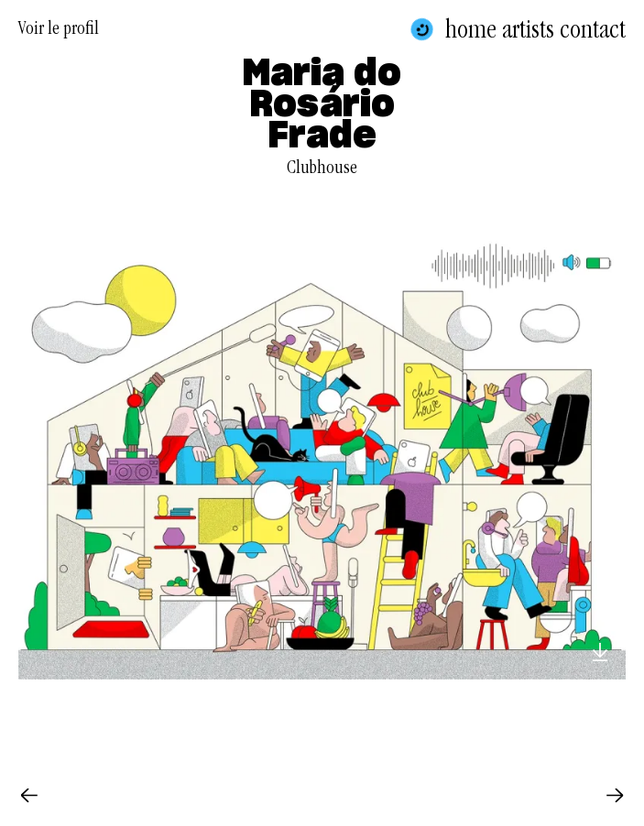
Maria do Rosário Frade (322, 105)
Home (471, 29)
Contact (593, 29)
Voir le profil (59, 31)
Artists (528, 29)
